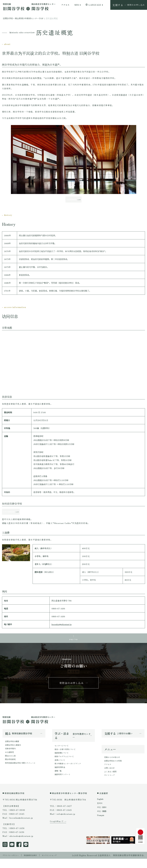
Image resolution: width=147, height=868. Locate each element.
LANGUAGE (95, 5)
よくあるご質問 (111, 780)
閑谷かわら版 (11, 764)
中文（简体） (103, 816)
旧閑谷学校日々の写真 (114, 769)
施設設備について (63, 760)
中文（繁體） (103, 821)
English (101, 808)
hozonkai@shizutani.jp (62, 628)
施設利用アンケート (64, 784)
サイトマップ (110, 784)
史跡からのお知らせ (113, 765)
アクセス (65, 5)
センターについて (63, 752)
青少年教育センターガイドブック (70, 772)
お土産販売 (10, 760)
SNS (77, 5)
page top (74, 643)
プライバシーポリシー (13, 864)
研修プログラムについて (66, 764)
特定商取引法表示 (36, 864)
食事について (61, 768)
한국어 (100, 812)
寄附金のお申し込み (72, 689)
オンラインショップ (58, 864)
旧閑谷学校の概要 (13, 748)
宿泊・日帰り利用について (67, 756)
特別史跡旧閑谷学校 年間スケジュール (22, 772)
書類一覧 (59, 780)
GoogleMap (56, 835)
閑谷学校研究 (11, 768)
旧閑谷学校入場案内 (14, 752)
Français (101, 825)
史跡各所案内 (11, 756)
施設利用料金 (61, 776)
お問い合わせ (110, 777)
